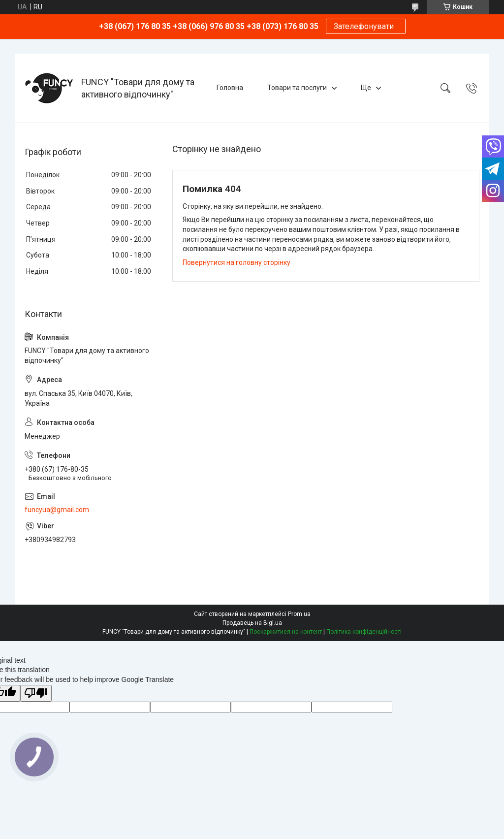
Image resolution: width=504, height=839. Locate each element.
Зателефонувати (366, 26)
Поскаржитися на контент (286, 632)
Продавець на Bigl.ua (252, 623)
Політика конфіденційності (364, 632)
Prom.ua (299, 614)
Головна (230, 88)
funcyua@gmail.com (57, 510)
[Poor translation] (36, 694)
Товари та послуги (297, 88)
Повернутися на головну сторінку (236, 262)
